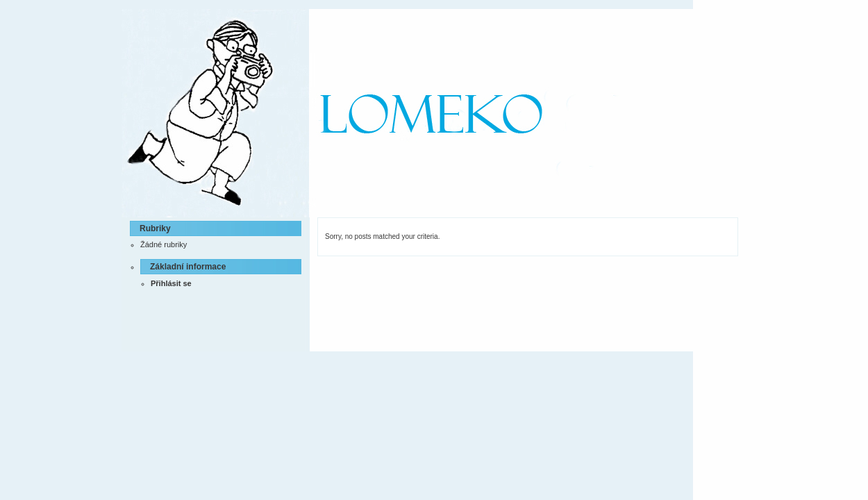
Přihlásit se (171, 283)
